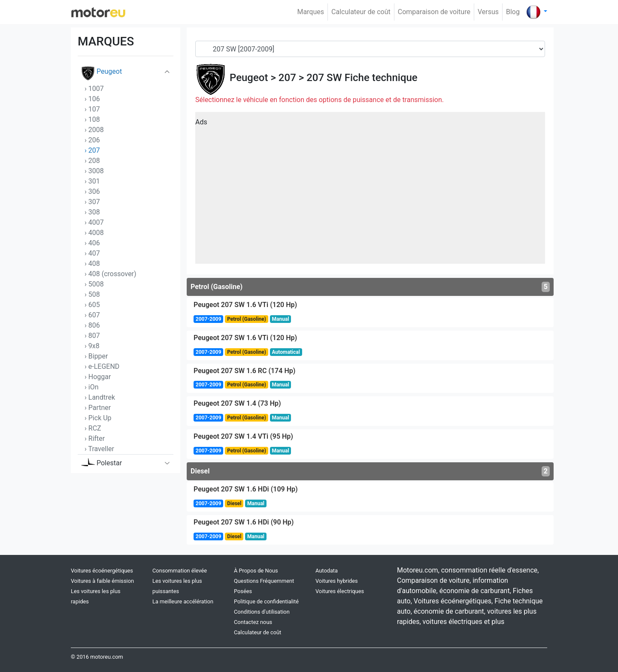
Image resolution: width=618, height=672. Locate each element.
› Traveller (99, 449)
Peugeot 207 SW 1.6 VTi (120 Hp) (245, 305)
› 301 (92, 181)
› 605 (92, 305)
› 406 (92, 243)
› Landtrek (100, 397)
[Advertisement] (370, 191)
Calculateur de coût (361, 12)
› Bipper (96, 356)
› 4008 (94, 233)
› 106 (92, 99)
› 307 (92, 202)
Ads (201, 122)
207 (287, 78)
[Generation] (370, 49)
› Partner (98, 408)
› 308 (92, 212)
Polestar (101, 465)
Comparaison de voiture (434, 12)
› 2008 (94, 130)
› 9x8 (92, 346)
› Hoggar (98, 377)
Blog (513, 12)
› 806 (92, 325)
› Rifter (95, 438)
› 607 (92, 315)
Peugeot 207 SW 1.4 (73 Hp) (237, 403)
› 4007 (94, 222)
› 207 (92, 150)
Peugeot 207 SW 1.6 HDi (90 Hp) (244, 522)
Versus (488, 12)
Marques (311, 12)
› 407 (92, 253)
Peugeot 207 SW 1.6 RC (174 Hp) (244, 371)
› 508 (92, 294)
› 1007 (94, 89)
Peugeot (101, 73)
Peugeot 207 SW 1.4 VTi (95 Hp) (243, 436)
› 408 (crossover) (111, 274)
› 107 (92, 109)
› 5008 (94, 284)
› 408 (92, 264)
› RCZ (93, 428)
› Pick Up (98, 418)
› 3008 (94, 171)
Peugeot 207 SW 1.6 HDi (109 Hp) (246, 489)
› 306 (92, 191)
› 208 (92, 161)
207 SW (324, 78)
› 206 (92, 140)
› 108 (92, 119)
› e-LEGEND (102, 366)
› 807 (92, 336)
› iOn (92, 387)
